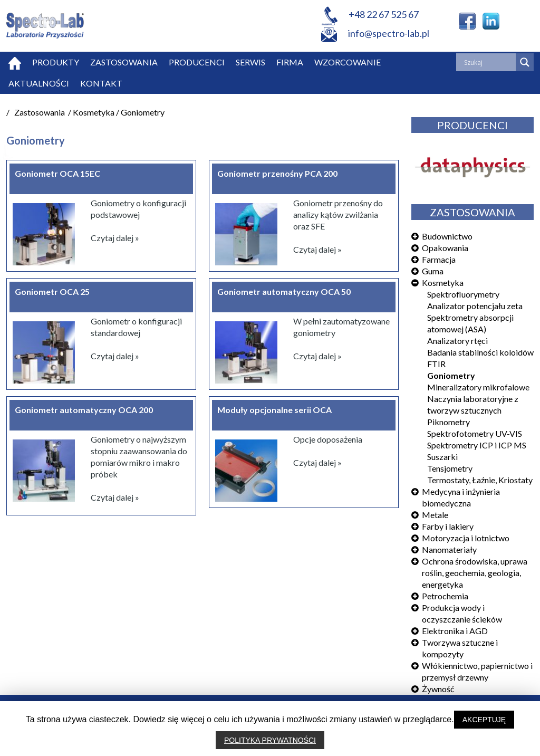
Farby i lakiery (448, 526)
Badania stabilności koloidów (480, 352)
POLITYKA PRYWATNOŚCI (270, 740)
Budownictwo (447, 236)
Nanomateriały (449, 549)
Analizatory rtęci (457, 341)
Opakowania (445, 248)
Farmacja (439, 259)
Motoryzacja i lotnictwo (466, 538)
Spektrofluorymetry (463, 294)
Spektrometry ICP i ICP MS (477, 445)
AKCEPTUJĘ (484, 720)
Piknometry (449, 422)
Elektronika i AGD (455, 631)
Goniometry (451, 375)
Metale (435, 515)
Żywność (438, 689)
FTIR (436, 364)
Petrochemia (445, 596)
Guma (433, 271)
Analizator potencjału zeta (475, 306)
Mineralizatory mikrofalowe (478, 387)
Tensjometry (450, 468)
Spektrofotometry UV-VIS (475, 433)
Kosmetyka (443, 283)
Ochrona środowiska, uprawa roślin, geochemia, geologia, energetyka (475, 573)
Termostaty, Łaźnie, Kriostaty (480, 480)
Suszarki (442, 457)
